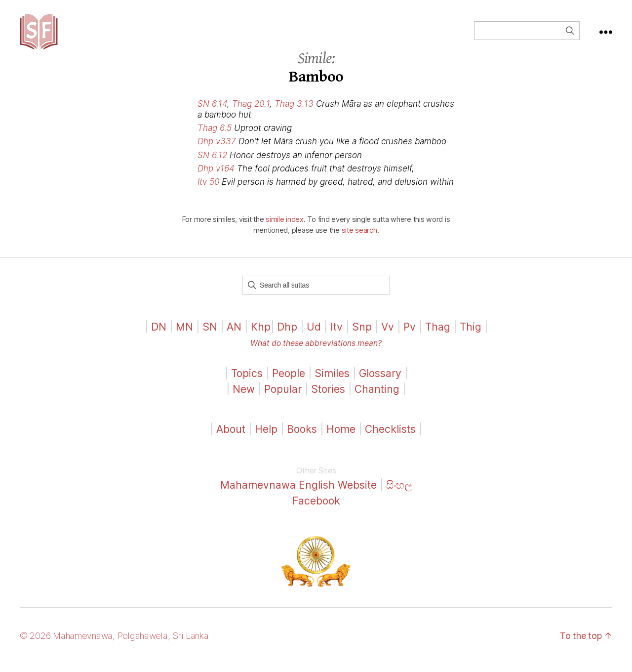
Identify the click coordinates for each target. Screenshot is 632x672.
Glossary (380, 382)
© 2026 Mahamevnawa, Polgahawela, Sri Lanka (114, 644)
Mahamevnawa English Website (298, 493)
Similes (332, 382)
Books (302, 438)
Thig (471, 335)
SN (210, 335)
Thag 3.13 (294, 112)
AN (234, 335)
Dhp (287, 335)
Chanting (377, 398)
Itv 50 (208, 190)
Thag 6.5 (215, 136)
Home (341, 438)
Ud (314, 335)
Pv (410, 335)
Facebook (316, 509)
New (244, 398)
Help (266, 438)
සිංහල (399, 493)
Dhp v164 (216, 176)
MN (184, 335)
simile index (285, 228)
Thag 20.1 (251, 112)
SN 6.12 (212, 163)
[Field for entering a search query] (527, 35)
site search (359, 238)
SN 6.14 (212, 112)
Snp (362, 335)
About (232, 438)
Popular (283, 398)
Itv (336, 335)
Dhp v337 (217, 150)
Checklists (390, 438)
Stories (328, 398)
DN (159, 335)
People (289, 382)
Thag (438, 335)
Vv (388, 335)
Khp (261, 335)
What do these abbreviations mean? (316, 352)
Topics (247, 382)
